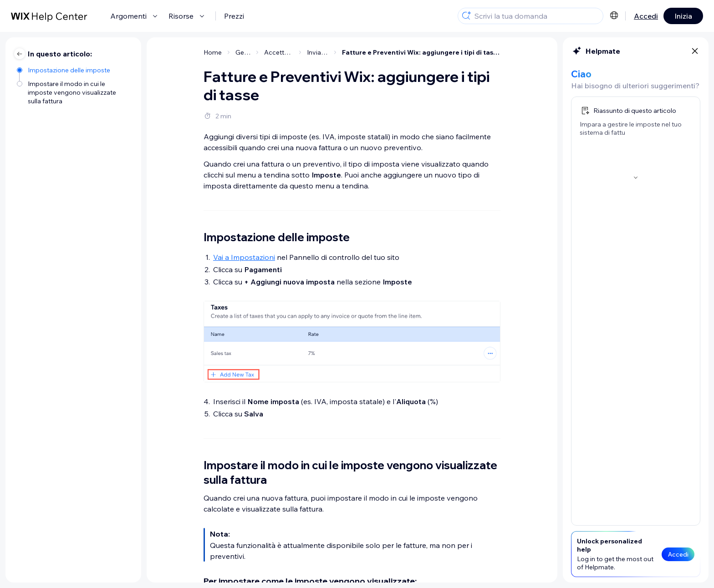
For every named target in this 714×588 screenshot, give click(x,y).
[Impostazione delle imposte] (74, 69)
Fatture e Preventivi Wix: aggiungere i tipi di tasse (421, 52)
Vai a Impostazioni (244, 257)
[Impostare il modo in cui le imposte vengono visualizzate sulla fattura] (74, 92)
